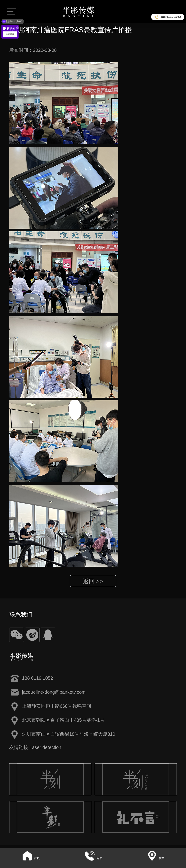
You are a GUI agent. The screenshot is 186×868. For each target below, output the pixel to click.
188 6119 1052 (171, 17)
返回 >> (93, 581)
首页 (31, 858)
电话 (93, 858)
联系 (155, 858)
